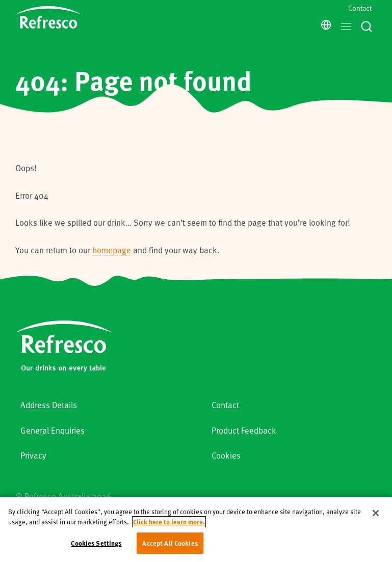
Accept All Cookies (170, 547)
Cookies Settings (96, 547)
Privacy (33, 455)
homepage (112, 250)
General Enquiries (53, 430)
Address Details (49, 405)
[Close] (376, 517)
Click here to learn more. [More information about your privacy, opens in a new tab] (169, 526)
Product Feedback (244, 430)
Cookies (226, 455)
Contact (360, 8)
